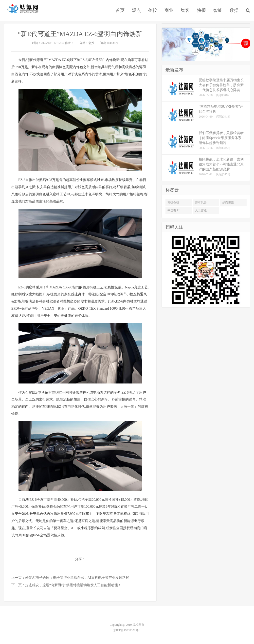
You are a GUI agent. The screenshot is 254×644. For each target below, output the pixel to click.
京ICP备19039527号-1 (127, 630)
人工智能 (201, 210)
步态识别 (228, 202)
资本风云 (201, 202)
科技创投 (173, 202)
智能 (218, 10)
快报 (201, 10)
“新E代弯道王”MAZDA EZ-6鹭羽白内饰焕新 (80, 34)
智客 (185, 10)
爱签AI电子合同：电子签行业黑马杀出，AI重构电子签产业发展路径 (77, 578)
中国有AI (173, 210)
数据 (234, 10)
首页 (120, 10)
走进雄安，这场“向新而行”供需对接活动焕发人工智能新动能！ (73, 585)
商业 (169, 10)
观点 (136, 10)
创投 (153, 10)
